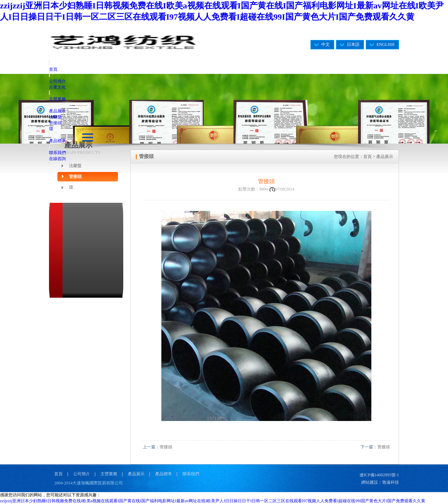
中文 (325, 44)
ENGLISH (386, 44)
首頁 (53, 69)
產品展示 (57, 111)
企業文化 (57, 87)
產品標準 (57, 141)
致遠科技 (391, 482)
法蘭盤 (55, 117)
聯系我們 (57, 153)
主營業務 (57, 99)
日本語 (353, 44)
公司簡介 (57, 81)
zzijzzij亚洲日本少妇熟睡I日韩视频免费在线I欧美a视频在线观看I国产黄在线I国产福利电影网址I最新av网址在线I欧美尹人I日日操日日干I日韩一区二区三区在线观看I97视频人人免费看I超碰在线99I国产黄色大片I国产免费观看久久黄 (213, 501)
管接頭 (55, 123)
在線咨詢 (57, 159)
